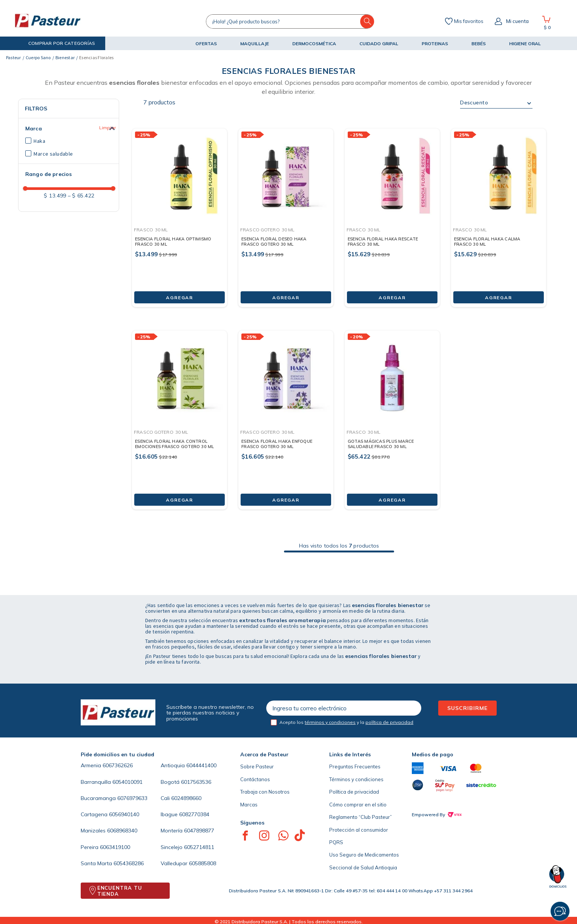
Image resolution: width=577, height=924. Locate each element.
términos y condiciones (330, 722)
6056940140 (124, 814)
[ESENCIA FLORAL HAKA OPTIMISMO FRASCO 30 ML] (180, 212)
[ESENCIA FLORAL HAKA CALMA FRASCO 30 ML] (499, 212)
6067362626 (118, 765)
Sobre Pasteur (257, 766)
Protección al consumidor (359, 830)
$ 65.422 (81, 196)
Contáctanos (255, 779)
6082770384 (194, 814)
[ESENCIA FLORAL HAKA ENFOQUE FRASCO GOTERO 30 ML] (286, 414)
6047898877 (199, 831)
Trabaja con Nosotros (265, 792)
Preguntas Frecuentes (355, 766)
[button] (56, 43)
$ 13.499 (55, 196)
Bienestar (65, 57)
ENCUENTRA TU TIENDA (120, 891)
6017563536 (196, 782)
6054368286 (129, 863)
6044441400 (201, 765)
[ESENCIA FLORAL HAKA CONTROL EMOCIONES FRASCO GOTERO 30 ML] (180, 414)
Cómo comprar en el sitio (358, 805)
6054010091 (127, 782)
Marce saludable (53, 154)
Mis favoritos (469, 21)
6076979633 (132, 798)
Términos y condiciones (356, 779)
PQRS (336, 842)
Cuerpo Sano (38, 57)
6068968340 (122, 831)
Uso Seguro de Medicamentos (364, 855)
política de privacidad (389, 722)
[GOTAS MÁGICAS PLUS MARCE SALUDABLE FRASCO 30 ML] (392, 414)
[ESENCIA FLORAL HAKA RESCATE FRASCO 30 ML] (392, 212)
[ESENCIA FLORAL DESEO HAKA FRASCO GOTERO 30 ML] (286, 212)
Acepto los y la (346, 722)
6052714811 (199, 847)
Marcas (249, 805)
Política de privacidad (354, 792)
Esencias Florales (96, 57)
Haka (39, 141)
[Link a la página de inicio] (14, 58)
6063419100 (115, 847)
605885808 (203, 863)
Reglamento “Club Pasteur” (361, 817)
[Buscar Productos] (367, 21)
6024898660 (186, 798)
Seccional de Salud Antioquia (363, 867)
